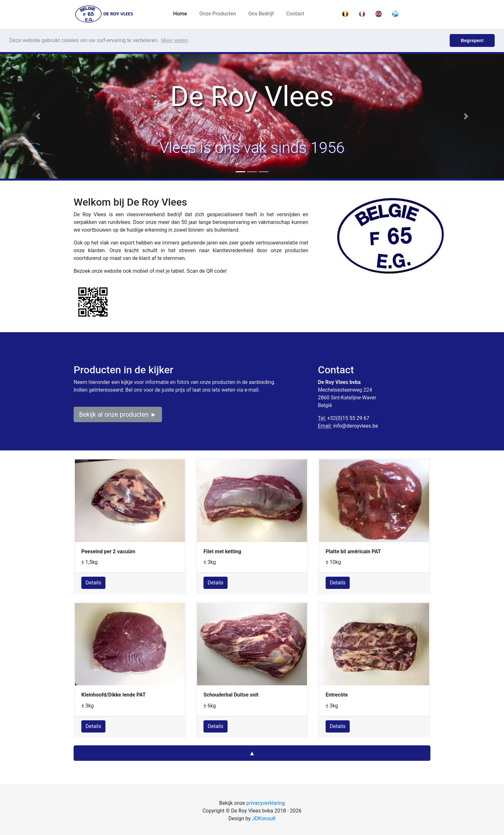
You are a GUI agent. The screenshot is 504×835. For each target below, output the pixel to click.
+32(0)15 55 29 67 (348, 418)
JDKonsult (264, 818)
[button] (38, 116)
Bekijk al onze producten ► (118, 414)
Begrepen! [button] (472, 40)
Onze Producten (218, 14)
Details (93, 583)
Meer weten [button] (175, 40)
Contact (295, 14)
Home (183, 13)
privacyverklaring (265, 803)
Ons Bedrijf (261, 14)
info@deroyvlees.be (355, 426)
